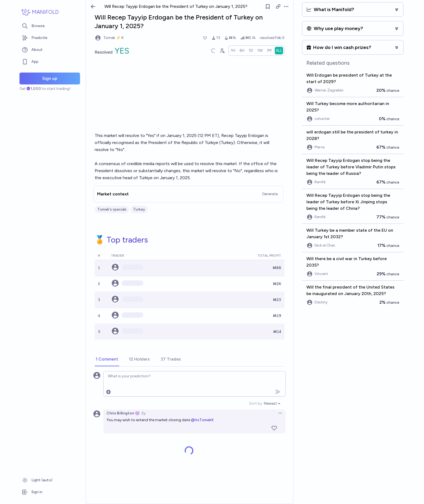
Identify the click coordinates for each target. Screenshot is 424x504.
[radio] (233, 51)
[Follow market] (268, 6)
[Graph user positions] (222, 51)
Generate (270, 194)
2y (143, 413)
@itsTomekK (202, 420)
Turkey (139, 209)
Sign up (50, 78)
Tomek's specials (112, 209)
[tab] (107, 359)
